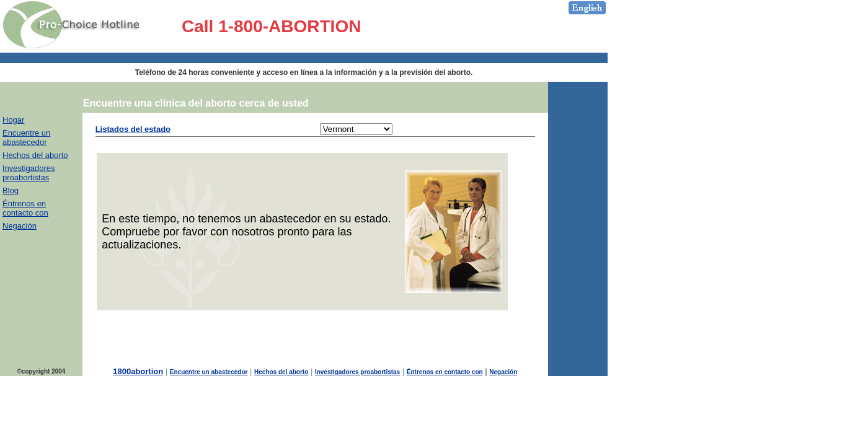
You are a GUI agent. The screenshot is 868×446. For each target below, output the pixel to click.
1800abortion (138, 371)
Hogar (13, 120)
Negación (20, 226)
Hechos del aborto (35, 155)
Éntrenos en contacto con (25, 208)
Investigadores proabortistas (29, 173)
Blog (11, 190)
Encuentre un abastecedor (26, 138)
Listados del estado (133, 129)
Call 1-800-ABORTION (271, 26)
